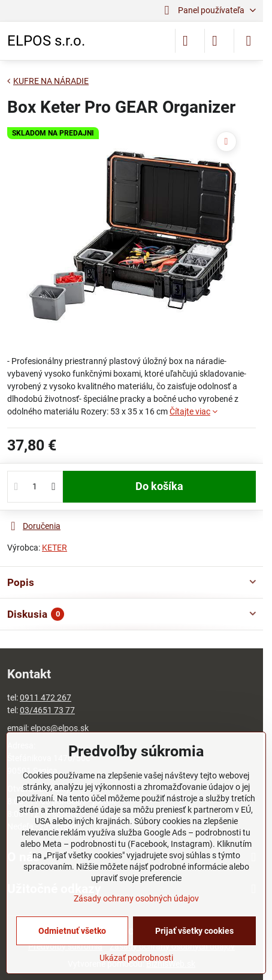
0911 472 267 (46, 698)
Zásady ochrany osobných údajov (136, 898)
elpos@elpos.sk (60, 728)
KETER (55, 548)
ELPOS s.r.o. (46, 41)
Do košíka (159, 486)
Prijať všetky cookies (194, 931)
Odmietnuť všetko (72, 931)
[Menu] (249, 41)
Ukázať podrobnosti (136, 958)
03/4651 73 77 (47, 710)
